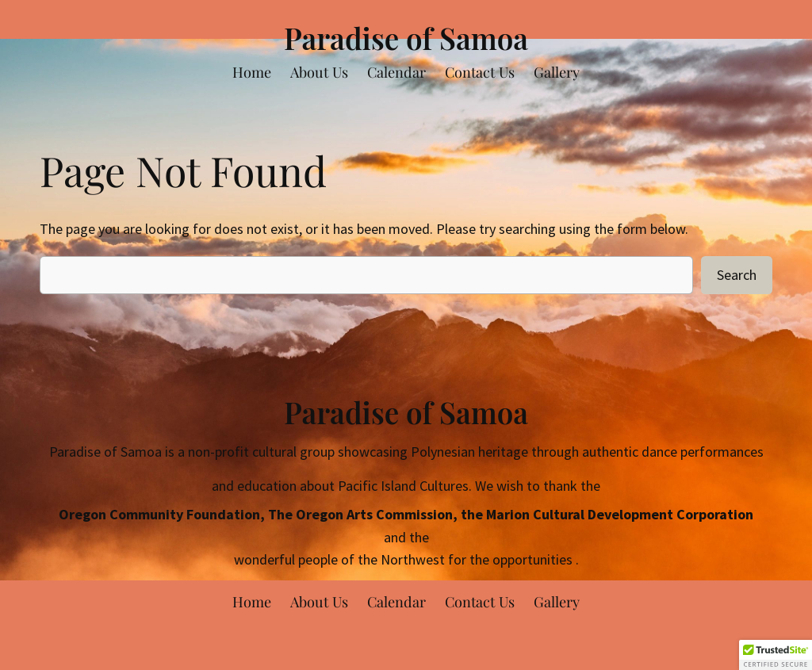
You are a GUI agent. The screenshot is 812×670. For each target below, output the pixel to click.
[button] (776, 655)
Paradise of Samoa (406, 38)
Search (737, 275)
